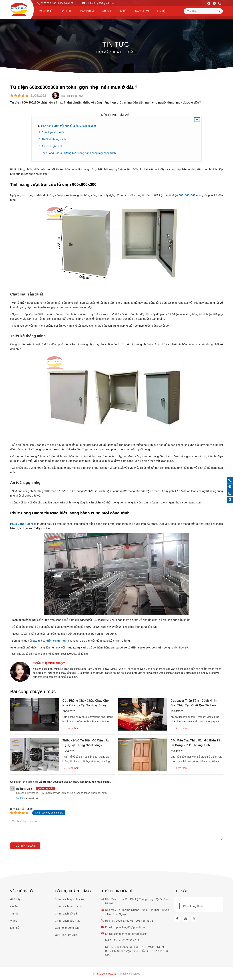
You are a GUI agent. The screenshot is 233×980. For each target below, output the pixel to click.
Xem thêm (71, 728)
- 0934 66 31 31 (65, 3)
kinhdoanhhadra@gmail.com (131, 934)
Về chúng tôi (22, 891)
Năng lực (142, 11)
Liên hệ (160, 11)
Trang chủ (45, 11)
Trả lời (19, 798)
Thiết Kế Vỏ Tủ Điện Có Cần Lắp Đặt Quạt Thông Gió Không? (86, 743)
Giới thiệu (66, 11)
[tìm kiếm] (219, 11)
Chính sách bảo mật (67, 921)
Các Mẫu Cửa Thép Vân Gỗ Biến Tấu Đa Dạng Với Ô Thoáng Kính (196, 743)
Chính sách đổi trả (66, 913)
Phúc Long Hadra (194, 906)
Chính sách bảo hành (68, 906)
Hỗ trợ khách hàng (73, 891)
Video (14, 921)
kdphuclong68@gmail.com (98, 3)
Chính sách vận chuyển (69, 899)
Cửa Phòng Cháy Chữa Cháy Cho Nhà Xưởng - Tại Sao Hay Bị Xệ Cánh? (86, 703)
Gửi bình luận (25, 846)
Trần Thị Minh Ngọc (49, 663)
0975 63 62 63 (48, 3)
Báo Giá (106, 11)
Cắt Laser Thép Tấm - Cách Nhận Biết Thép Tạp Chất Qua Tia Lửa (194, 703)
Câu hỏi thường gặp (67, 928)
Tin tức (123, 11)
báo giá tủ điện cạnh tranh (32, 654)
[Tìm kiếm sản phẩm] (203, 11)
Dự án (14, 906)
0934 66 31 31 (144, 921)
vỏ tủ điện (83, 654)
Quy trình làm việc (66, 935)
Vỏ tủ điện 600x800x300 (62, 654)
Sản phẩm (87, 11)
